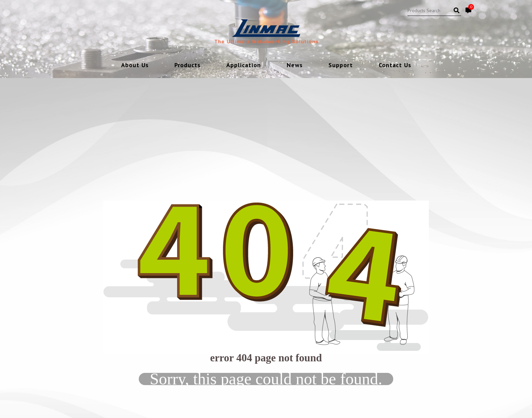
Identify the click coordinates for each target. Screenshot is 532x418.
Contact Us (395, 65)
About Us (135, 65)
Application (244, 65)
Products (187, 65)
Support (341, 65)
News (295, 65)
